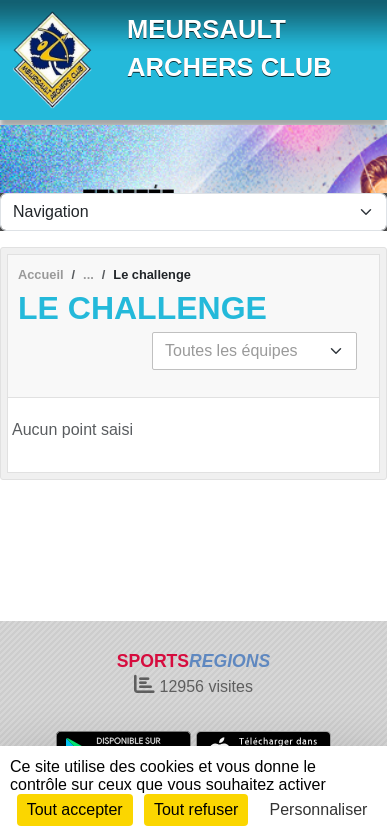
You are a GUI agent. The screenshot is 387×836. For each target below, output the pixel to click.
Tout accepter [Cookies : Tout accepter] (75, 809)
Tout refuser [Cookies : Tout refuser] (196, 809)
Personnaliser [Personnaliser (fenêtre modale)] (319, 809)
